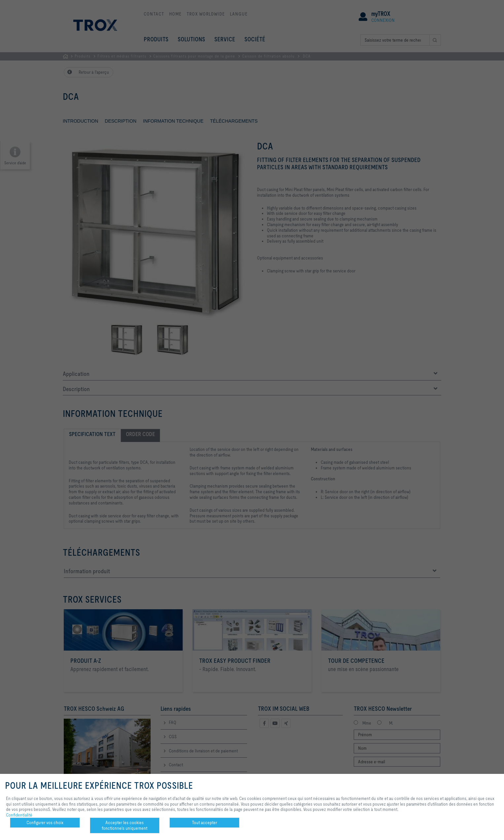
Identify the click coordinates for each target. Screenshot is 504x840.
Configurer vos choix (45, 822)
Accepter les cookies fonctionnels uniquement (125, 825)
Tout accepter (204, 822)
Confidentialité (19, 815)
